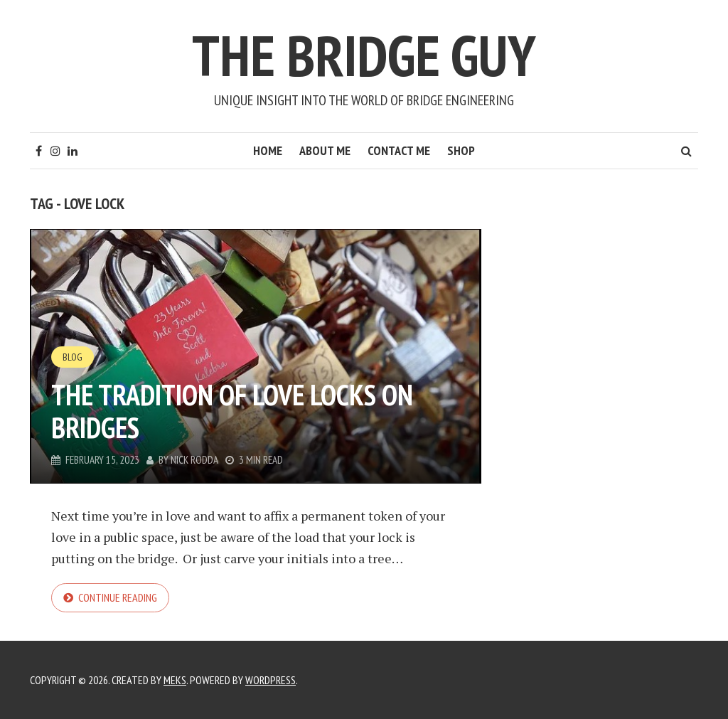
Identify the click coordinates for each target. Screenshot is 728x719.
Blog (73, 357)
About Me (325, 150)
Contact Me (399, 150)
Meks (175, 680)
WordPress (271, 680)
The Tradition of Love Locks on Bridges (232, 411)
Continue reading (118, 597)
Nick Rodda (194, 460)
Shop (461, 150)
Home (268, 150)
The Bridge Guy (364, 55)
